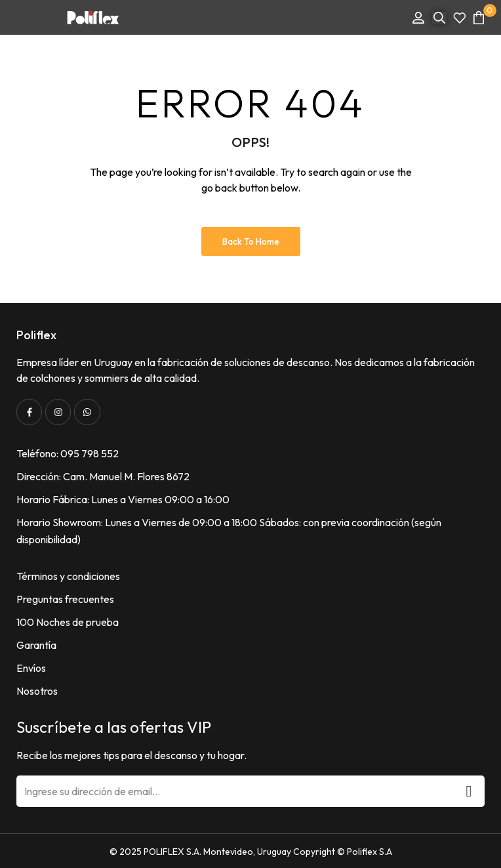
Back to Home (251, 241)
